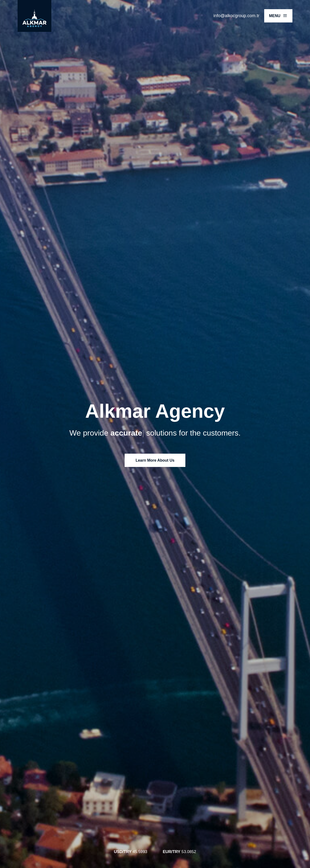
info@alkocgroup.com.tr (236, 16)
